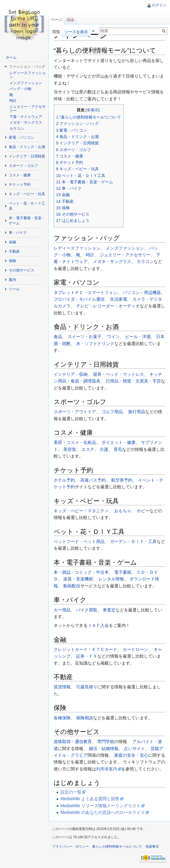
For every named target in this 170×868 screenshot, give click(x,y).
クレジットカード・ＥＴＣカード (85, 649)
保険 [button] (12, 261)
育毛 (118, 449)
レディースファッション (77, 248)
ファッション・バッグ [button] (27, 67)
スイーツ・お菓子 (85, 337)
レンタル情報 (111, 579)
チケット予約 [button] (20, 185)
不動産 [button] (14, 251)
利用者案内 (107, 769)
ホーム (11, 57)
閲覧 (56, 32)
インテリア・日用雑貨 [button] (27, 156)
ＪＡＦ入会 (98, 625)
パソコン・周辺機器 (142, 292)
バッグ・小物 (20, 89)
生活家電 (118, 299)
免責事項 (152, 846)
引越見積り (87, 687)
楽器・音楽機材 (78, 579)
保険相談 (85, 718)
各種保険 (62, 718)
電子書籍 (123, 572)
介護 (104, 449)
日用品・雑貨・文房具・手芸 (133, 381)
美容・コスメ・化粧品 (75, 442)
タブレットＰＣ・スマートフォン (85, 292)
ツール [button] (14, 289)
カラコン (145, 261)
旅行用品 (137, 412)
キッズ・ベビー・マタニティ (81, 511)
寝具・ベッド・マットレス (118, 374)
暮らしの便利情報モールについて (117, 846)
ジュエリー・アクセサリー (125, 255)
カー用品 (62, 610)
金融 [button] (12, 242)
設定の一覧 (71, 792)
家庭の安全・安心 (131, 755)
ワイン (113, 337)
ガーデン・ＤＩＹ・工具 (133, 541)
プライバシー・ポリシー (70, 846)
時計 (90, 255)
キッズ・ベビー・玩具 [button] (27, 194)
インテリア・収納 (71, 374)
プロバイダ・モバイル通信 (79, 299)
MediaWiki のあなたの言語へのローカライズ (102, 812)
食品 (58, 337)
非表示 (93, 110)
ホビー (143, 511)
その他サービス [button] (22, 270)
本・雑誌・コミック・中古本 (81, 572)
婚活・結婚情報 (104, 749)
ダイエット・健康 (118, 442)
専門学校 (106, 742)
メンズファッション (125, 248)
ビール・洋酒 (138, 337)
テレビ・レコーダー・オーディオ (108, 306)
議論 (70, 20)
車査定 (109, 610)
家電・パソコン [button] (22, 137)
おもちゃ (123, 511)
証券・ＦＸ (87, 656)
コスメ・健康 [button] (20, 175)
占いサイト (135, 749)
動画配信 (72, 586)
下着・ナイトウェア (26, 117)
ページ (57, 20)
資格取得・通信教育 (73, 742)
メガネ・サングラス (112, 261)
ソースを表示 (76, 32)
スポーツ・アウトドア (75, 412)
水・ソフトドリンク (95, 344)
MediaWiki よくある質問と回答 (90, 799)
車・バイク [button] (18, 233)
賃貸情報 (62, 687)
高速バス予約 (93, 480)
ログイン (159, 5)
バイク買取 (87, 610)
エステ (88, 449)
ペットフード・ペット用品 (79, 541)
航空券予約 (122, 480)
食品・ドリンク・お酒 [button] (27, 147)
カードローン (135, 649)
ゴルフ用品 (112, 412)
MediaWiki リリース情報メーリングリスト (100, 806)
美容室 (70, 449)
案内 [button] (12, 280)
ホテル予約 (64, 480)
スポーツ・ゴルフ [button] (23, 166)
